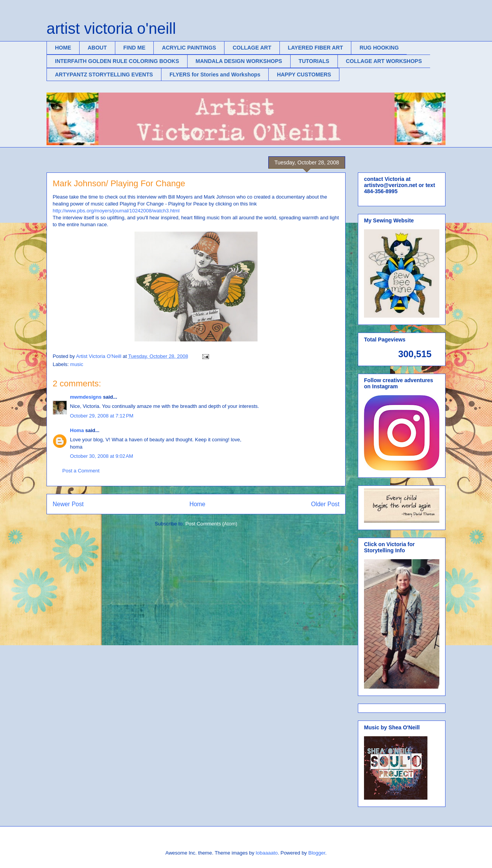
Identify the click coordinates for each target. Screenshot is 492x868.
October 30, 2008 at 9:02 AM (101, 456)
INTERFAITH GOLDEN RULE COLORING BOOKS (117, 61)
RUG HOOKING (379, 48)
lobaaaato (267, 853)
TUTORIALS (314, 61)
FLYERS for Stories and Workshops (215, 75)
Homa (77, 430)
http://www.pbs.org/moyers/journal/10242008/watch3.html (116, 211)
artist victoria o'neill (111, 28)
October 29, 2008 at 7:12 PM (102, 416)
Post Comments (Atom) (211, 524)
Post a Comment (81, 471)
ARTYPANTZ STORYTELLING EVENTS (104, 75)
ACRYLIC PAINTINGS (189, 48)
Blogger (317, 853)
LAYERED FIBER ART (316, 48)
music (77, 364)
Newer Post (68, 504)
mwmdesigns (86, 397)
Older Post (325, 504)
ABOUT (97, 48)
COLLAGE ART (252, 48)
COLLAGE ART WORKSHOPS (384, 61)
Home (198, 504)
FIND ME (135, 48)
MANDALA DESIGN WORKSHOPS (239, 61)
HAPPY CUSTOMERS (304, 75)
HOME (63, 48)
